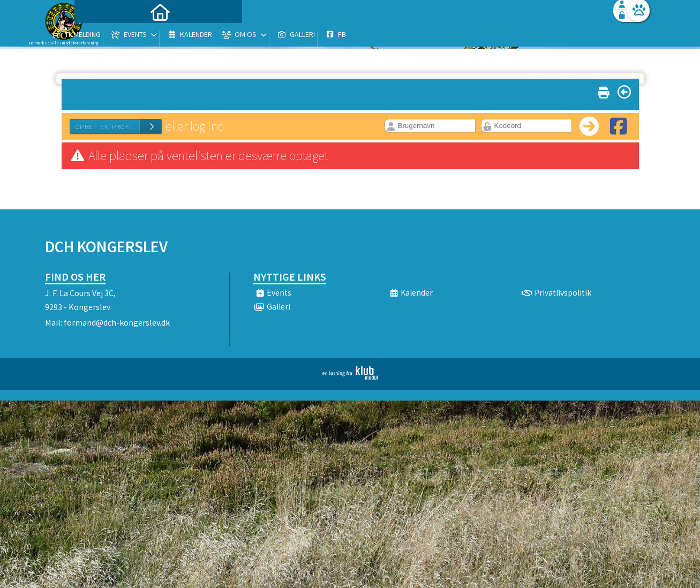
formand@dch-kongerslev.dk (117, 322)
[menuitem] (112, 36)
